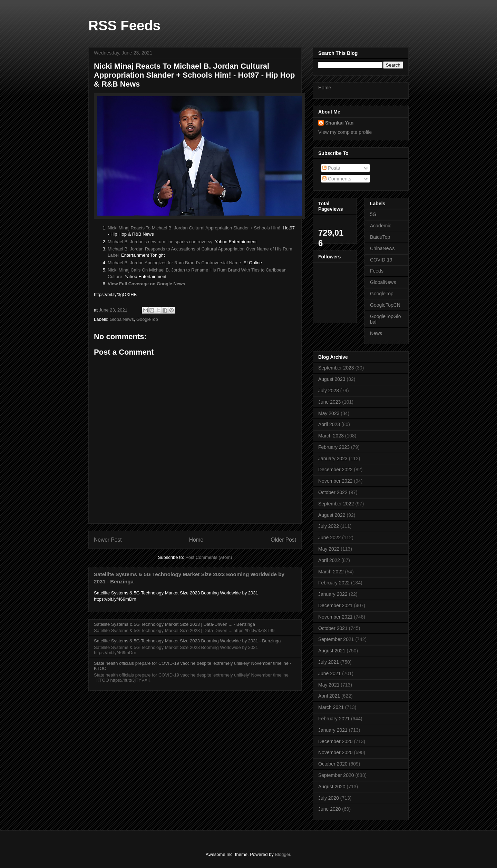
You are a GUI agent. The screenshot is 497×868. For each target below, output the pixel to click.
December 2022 (335, 470)
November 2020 (335, 752)
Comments (337, 179)
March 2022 (331, 572)
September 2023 (336, 368)
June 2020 (329, 809)
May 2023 (329, 413)
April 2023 (329, 424)
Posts (331, 168)
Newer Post (108, 540)
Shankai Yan (339, 123)
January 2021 (333, 730)
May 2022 (329, 549)
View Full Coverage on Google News (146, 284)
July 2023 (329, 391)
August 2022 (332, 515)
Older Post (283, 540)
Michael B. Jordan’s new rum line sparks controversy (160, 242)
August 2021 (332, 651)
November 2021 (335, 617)
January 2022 (333, 594)
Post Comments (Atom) (209, 557)
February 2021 (334, 719)
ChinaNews (382, 248)
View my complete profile (345, 132)
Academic (381, 226)
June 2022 (329, 537)
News (376, 333)
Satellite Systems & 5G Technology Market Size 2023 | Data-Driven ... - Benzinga (174, 624)
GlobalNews (122, 319)
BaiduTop (380, 237)
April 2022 (329, 560)
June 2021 (329, 673)
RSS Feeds (124, 26)
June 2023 (329, 402)
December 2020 (335, 741)
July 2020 (329, 798)
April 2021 (329, 696)
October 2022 (333, 492)
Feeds (377, 271)
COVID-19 (381, 260)
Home (196, 540)
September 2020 (336, 775)
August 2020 (332, 787)
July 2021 (329, 662)
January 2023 (333, 458)
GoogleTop (147, 319)
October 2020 (333, 764)
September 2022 (336, 504)
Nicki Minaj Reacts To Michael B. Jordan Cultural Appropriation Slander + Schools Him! (194, 228)
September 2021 (336, 639)
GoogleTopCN (385, 305)
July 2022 (329, 526)
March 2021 (331, 707)
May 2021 (329, 685)
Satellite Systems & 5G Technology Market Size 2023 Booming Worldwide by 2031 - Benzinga (187, 641)
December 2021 (335, 605)
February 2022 (334, 583)
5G (373, 214)
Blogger (282, 854)
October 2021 (333, 628)
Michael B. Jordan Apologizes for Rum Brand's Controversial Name (174, 263)
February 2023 (334, 447)
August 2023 (332, 379)
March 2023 (331, 436)
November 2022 (335, 481)
